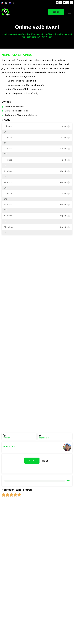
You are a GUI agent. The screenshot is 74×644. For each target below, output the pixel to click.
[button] (70, 12)
